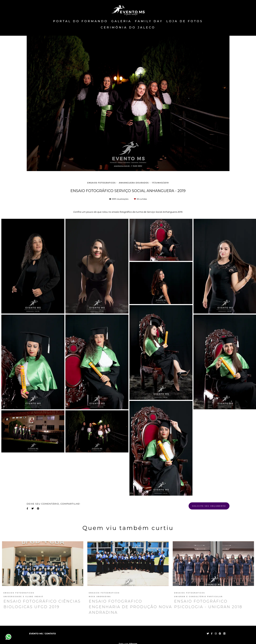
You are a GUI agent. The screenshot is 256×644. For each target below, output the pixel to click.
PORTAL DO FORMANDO (80, 21)
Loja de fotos (185, 21)
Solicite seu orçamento (209, 506)
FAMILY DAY (149, 21)
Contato (50, 634)
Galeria (121, 21)
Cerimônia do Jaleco (128, 27)
